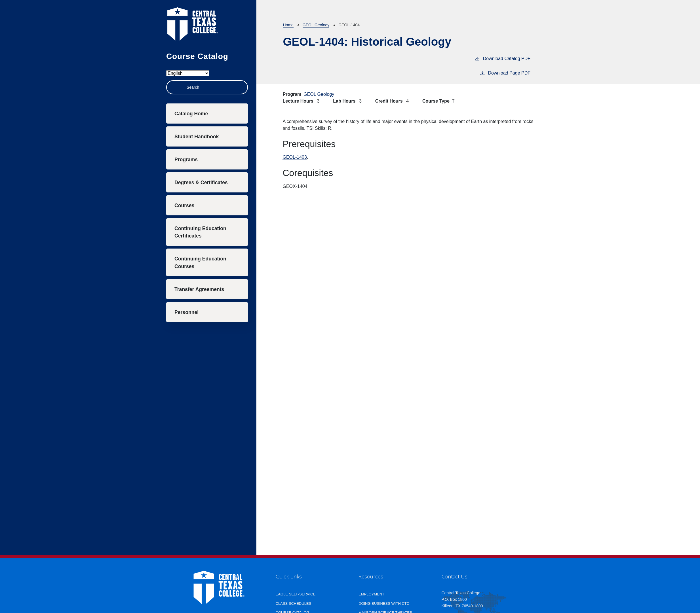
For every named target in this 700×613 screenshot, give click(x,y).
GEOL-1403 (295, 157)
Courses (184, 205)
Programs (186, 160)
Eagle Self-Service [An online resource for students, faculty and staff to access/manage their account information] (296, 594)
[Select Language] (188, 73)
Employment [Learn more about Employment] (371, 594)
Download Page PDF (505, 73)
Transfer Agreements (199, 289)
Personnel (186, 312)
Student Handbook (197, 137)
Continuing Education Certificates (200, 232)
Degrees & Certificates (201, 183)
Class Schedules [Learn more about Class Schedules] (294, 604)
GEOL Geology (316, 25)
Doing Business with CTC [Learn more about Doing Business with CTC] (384, 604)
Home (288, 25)
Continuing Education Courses (200, 262)
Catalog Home (191, 114)
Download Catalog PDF (502, 58)
